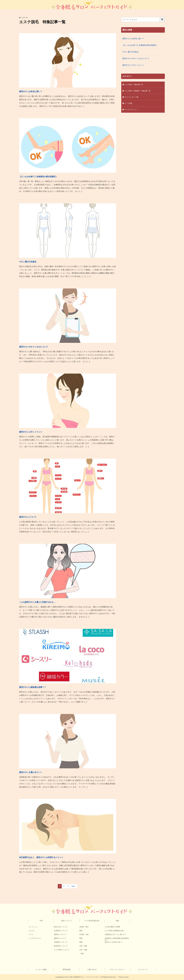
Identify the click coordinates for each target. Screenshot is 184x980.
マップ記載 (129, 105)
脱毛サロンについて (33, 517)
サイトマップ (143, 970)
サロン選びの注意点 (33, 261)
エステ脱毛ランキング (62, 950)
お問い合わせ (92, 970)
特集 (117, 921)
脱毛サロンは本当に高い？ (38, 91)
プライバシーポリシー (117, 970)
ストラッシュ (33, 927)
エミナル (32, 931)
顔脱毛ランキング (60, 934)
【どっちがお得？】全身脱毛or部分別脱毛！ (50, 176)
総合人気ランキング (61, 927)
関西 (81, 942)
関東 (81, 931)
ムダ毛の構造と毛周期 (112, 927)
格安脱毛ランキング (61, 946)
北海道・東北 (84, 927)
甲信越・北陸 (84, 934)
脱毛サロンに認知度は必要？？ (41, 687)
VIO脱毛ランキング (61, 942)
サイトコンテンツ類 (133, 98)
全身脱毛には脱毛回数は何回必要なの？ (117, 939)
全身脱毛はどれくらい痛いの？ (115, 934)
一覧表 (82, 954)
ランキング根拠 (41, 970)
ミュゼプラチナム (35, 938)
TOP (41, 921)
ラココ (31, 934)
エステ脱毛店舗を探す (92, 921)
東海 (81, 938)
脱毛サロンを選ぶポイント (38, 772)
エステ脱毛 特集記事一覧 (135, 85)
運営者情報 (67, 970)
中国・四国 (83, 946)
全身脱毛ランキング (61, 931)
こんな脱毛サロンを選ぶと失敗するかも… (49, 602)
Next (73, 886)
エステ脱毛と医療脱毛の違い (115, 931)
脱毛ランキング (67, 921)
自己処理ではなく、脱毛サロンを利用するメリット (55, 857)
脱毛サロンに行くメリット (38, 431)
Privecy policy (123, 977)
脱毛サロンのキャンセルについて (43, 346)
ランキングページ (132, 111)
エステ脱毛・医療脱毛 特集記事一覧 (140, 91)
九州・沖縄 (83, 950)
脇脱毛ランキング (60, 938)
